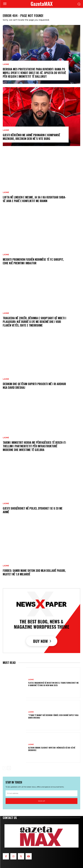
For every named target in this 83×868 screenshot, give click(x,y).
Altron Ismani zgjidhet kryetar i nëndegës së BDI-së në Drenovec (52, 749)
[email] (41, 793)
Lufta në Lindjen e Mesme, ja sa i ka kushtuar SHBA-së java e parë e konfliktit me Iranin (34, 199)
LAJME (6, 64)
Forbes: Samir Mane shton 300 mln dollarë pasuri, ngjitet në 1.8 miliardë (34, 572)
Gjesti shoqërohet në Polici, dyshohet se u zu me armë (33, 510)
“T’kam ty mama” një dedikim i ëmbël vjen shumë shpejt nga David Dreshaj (53, 716)
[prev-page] (5, 768)
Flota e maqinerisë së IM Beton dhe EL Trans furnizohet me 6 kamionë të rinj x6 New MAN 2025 (53, 684)
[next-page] (9, 768)
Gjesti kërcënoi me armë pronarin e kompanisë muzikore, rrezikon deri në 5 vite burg (31, 137)
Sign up (42, 801)
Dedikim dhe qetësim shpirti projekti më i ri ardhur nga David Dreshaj (34, 386)
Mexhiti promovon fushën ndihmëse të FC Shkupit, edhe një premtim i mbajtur (33, 261)
